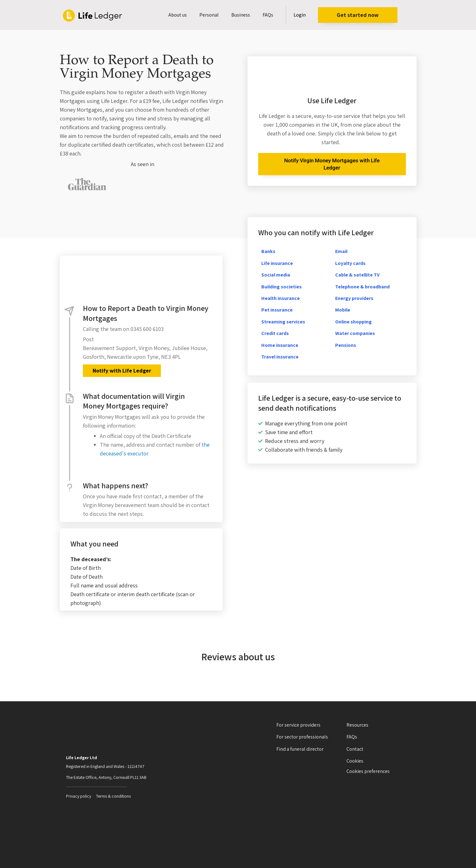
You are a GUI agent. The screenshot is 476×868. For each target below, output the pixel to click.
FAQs (268, 15)
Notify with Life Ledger (122, 371)
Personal (209, 15)
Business (241, 15)
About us (178, 15)
